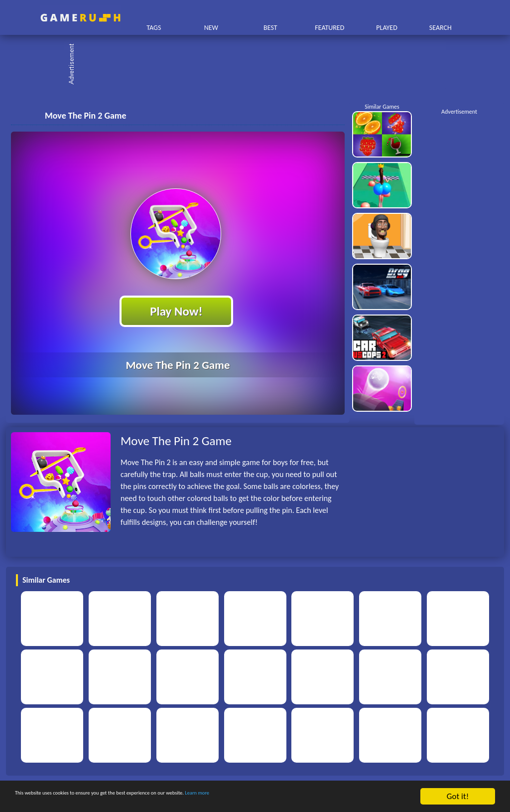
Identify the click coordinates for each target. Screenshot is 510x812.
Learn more (311, 797)
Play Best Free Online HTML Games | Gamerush (80, 18)
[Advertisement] (260, 65)
